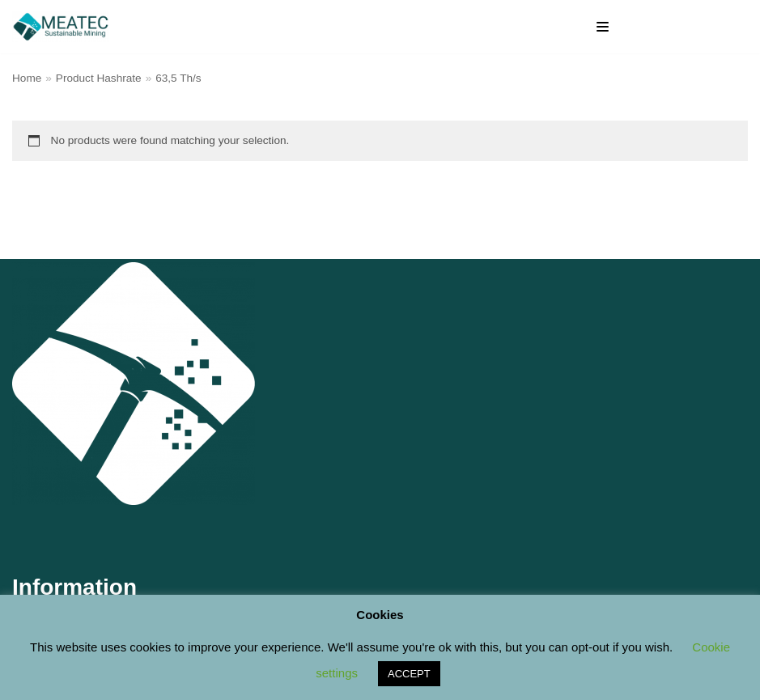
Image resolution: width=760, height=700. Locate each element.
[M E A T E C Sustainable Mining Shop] (65, 27)
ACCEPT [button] (409, 674)
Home (27, 78)
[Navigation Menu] (603, 27)
